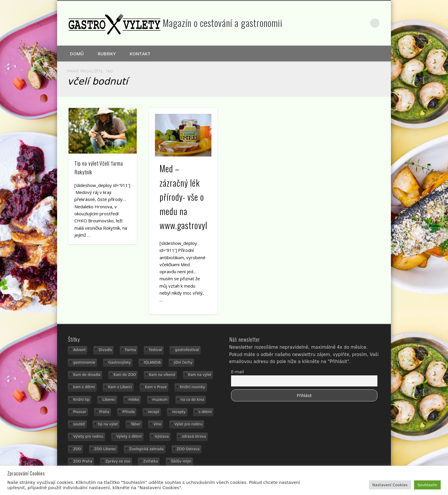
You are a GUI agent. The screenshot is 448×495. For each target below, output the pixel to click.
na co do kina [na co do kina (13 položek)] (193, 400)
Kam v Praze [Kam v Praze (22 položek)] (156, 387)
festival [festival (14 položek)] (155, 350)
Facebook (350, 23)
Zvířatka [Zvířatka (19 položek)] (151, 461)
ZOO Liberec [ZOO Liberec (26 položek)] (105, 449)
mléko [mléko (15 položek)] (134, 400)
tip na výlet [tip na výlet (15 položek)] (108, 424)
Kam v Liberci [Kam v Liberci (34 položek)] (120, 387)
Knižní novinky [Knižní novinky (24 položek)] (192, 387)
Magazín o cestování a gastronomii (223, 23)
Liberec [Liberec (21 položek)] (109, 400)
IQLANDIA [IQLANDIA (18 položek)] (152, 362)
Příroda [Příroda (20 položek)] (129, 412)
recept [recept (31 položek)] (153, 412)
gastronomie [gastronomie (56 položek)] (84, 362)
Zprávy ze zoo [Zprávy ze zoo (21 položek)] (118, 461)
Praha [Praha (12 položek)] (104, 412)
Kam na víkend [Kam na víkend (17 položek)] (162, 375)
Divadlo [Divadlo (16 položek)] (105, 350)
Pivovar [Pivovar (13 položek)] (80, 412)
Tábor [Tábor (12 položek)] (136, 424)
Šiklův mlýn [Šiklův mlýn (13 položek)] (181, 461)
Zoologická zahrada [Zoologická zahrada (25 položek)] (146, 449)
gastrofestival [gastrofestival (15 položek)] (187, 350)
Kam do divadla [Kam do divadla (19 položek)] (87, 375)
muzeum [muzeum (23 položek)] (160, 400)
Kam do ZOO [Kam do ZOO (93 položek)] (125, 375)
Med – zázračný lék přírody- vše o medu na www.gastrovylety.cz (193, 197)
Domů (77, 54)
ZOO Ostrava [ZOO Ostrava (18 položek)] (188, 449)
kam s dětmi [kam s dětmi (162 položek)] (84, 387)
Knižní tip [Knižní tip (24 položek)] (81, 400)
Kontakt (140, 54)
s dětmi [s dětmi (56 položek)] (205, 412)
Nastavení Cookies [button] (390, 485)
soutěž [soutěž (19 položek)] (79, 424)
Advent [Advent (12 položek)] (79, 350)
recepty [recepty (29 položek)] (179, 412)
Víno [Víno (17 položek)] (157, 424)
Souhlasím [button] (427, 485)
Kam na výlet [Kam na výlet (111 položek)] (200, 375)
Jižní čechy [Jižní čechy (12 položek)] (183, 362)
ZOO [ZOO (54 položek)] (77, 449)
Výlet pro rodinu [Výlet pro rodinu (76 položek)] (189, 424)
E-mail (237, 372)
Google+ (363, 23)
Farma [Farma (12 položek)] (130, 350)
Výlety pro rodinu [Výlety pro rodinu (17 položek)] (88, 436)
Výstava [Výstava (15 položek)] (162, 436)
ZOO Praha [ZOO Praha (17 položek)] (83, 461)
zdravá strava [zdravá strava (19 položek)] (194, 436)
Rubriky (107, 54)
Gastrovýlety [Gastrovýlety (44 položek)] (119, 362)
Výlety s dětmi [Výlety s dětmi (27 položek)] (129, 436)
